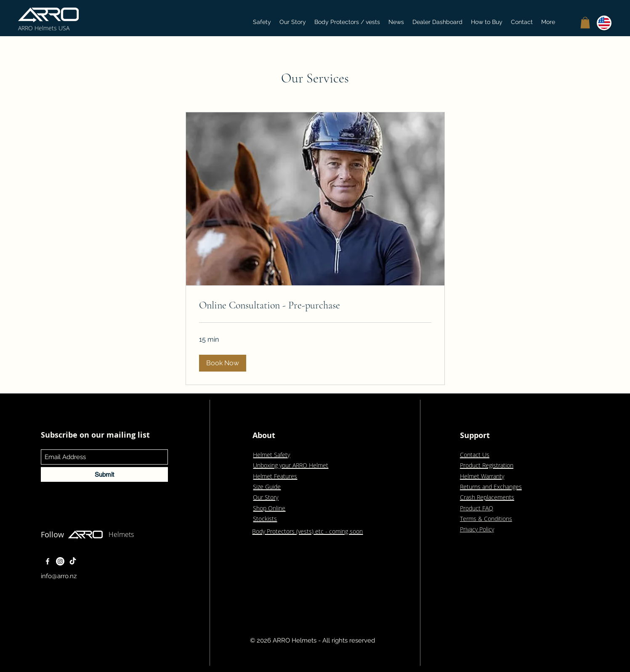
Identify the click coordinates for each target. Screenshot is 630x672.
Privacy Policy (477, 529)
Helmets (121, 534)
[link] (315, 305)
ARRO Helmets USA (44, 28)
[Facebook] (48, 561)
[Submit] (104, 474)
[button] (585, 23)
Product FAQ (477, 508)
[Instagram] (60, 561)
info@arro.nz (59, 576)
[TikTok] (73, 561)
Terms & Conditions (486, 519)
